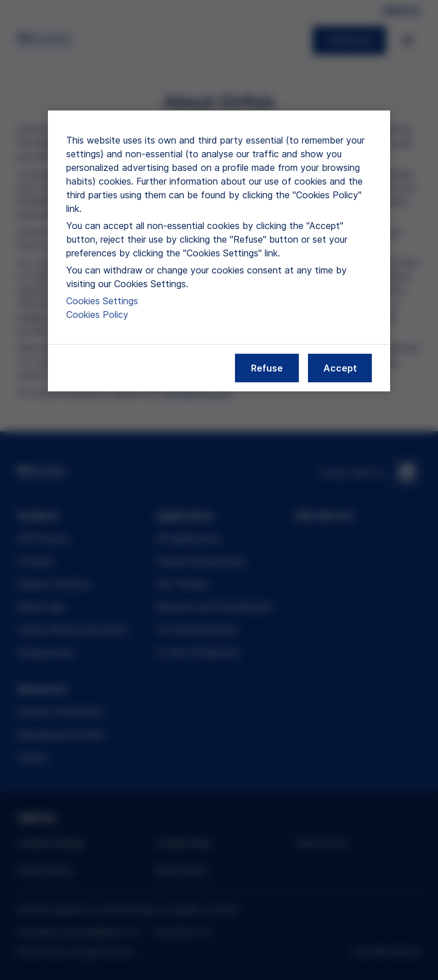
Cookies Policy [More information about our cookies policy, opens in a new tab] (97, 315)
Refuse (267, 368)
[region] (219, 251)
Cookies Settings (102, 301)
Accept (340, 368)
